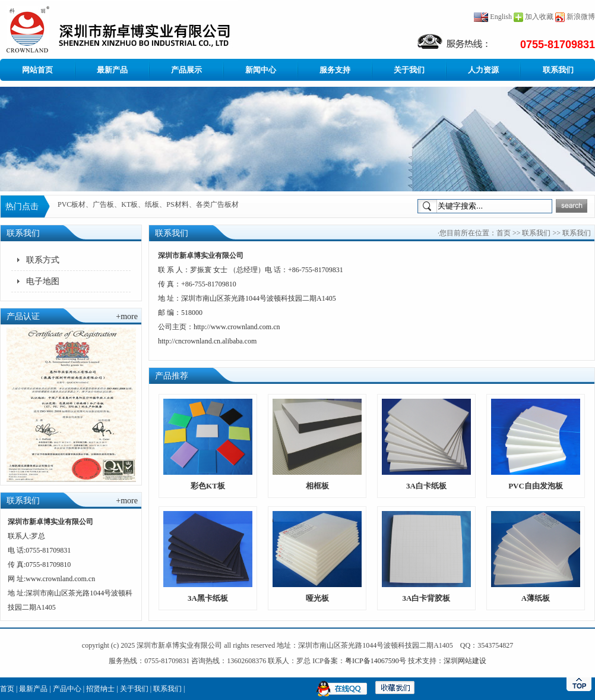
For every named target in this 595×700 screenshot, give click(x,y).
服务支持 (335, 70)
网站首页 (37, 70)
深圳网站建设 (465, 661)
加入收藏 (539, 17)
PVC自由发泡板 (536, 486)
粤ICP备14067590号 (376, 661)
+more (127, 316)
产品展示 (186, 70)
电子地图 (43, 281)
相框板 (317, 486)
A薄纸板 (536, 598)
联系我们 (558, 70)
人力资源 (483, 70)
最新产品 (112, 70)
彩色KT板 (208, 486)
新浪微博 (581, 17)
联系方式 (43, 260)
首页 (504, 233)
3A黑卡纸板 (208, 598)
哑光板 (317, 598)
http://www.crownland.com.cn (237, 327)
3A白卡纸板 (426, 486)
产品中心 (67, 689)
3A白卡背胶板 (427, 598)
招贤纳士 (100, 689)
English (493, 17)
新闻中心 (261, 70)
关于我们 (409, 70)
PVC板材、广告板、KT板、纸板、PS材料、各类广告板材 (148, 206)
